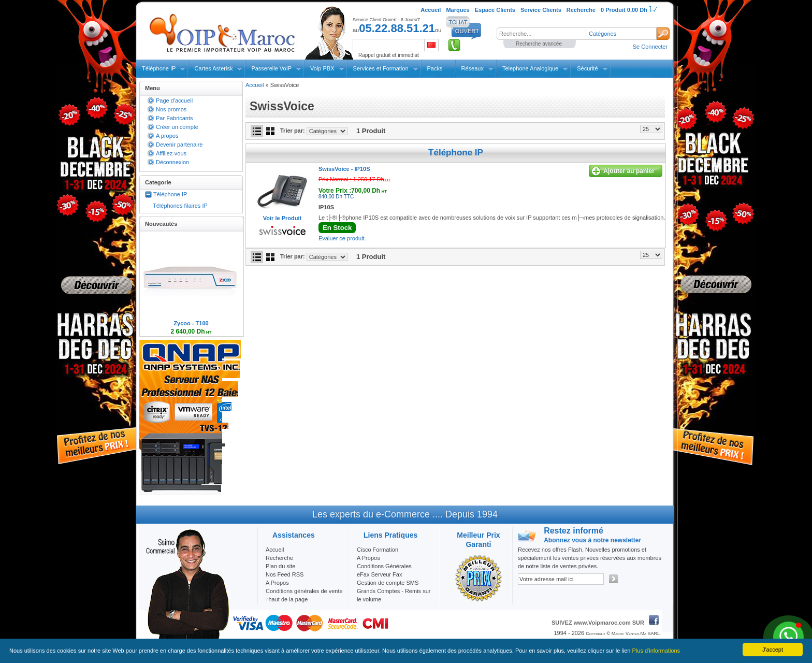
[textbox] (541, 34)
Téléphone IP (159, 68)
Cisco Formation (378, 550)
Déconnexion (172, 162)
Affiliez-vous (171, 153)
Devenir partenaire (179, 145)
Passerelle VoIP (271, 68)
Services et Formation (381, 68)
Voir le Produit (282, 218)
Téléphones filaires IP (180, 206)
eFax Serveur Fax (379, 574)
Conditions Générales (384, 566)
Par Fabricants (175, 118)
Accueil (255, 85)
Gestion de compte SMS (388, 583)
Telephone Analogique (530, 68)
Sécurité (587, 68)
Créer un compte (177, 127)
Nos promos (171, 109)
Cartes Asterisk (213, 68)
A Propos (368, 558)
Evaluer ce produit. (342, 238)
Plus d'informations (656, 651)
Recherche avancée (539, 44)
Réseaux (473, 68)
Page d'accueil (174, 100)
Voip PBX (322, 68)
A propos (167, 136)
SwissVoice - (344, 169)
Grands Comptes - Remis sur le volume (394, 595)
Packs (435, 68)
